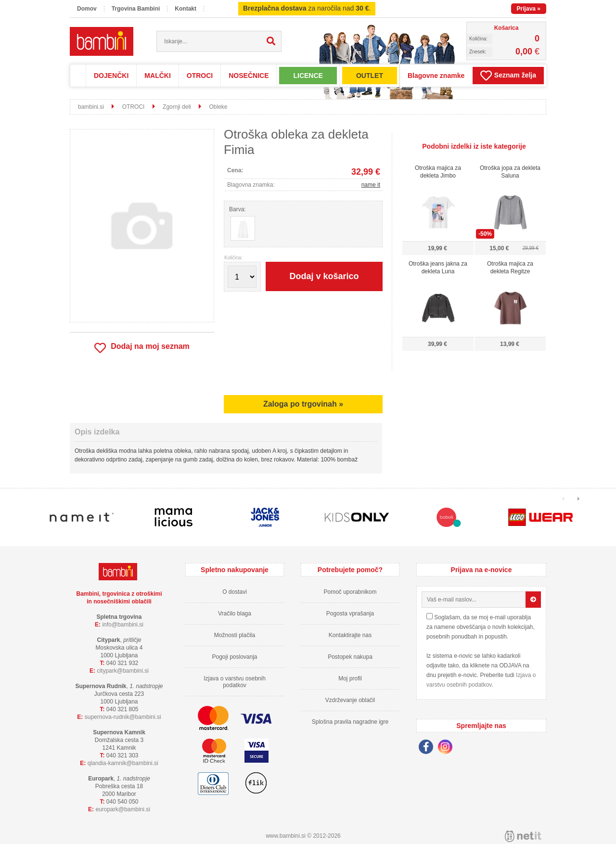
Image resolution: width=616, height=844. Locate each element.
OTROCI (200, 76)
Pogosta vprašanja (350, 614)
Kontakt (186, 9)
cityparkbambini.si (123, 671)
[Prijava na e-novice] (533, 600)
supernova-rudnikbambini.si (123, 717)
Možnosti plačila (235, 635)
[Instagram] (448, 748)
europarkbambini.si (123, 809)
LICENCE (308, 76)
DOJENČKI (111, 76)
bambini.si (91, 107)
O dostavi (235, 592)
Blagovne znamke (436, 76)
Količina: (233, 258)
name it (371, 185)
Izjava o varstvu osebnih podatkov (235, 682)
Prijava (529, 9)
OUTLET (370, 76)
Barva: (237, 209)
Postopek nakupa (350, 657)
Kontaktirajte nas (350, 635)
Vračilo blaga (235, 614)
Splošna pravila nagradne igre (350, 722)
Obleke (218, 107)
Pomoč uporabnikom (350, 592)
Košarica (507, 28)
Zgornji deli (177, 107)
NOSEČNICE (249, 76)
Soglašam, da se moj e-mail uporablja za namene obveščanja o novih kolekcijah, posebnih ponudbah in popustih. (481, 627)
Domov (87, 9)
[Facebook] (428, 748)
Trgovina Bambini (136, 9)
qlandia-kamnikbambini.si (123, 763)
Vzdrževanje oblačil (350, 700)
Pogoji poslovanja (234, 657)
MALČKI (157, 76)
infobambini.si (123, 625)
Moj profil (350, 678)
